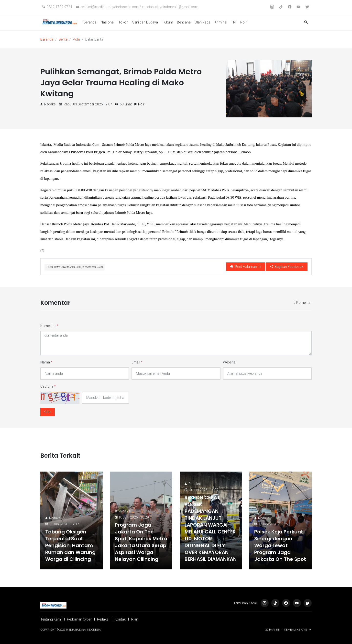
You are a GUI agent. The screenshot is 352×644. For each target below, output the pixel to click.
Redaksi (55, 518)
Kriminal (221, 22)
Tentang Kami (51, 619)
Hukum (167, 22)
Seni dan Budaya (145, 22)
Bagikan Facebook (287, 267)
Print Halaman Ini (246, 267)
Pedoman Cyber (79, 619)
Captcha (48, 386)
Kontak (120, 619)
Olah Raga (203, 22)
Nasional (107, 22)
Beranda (90, 22)
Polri (244, 22)
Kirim (48, 412)
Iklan (135, 619)
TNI (234, 22)
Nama (46, 362)
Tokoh (123, 22)
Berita (63, 39)
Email (137, 362)
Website (229, 362)
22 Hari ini (273, 630)
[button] (306, 22)
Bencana (184, 22)
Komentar (49, 326)
